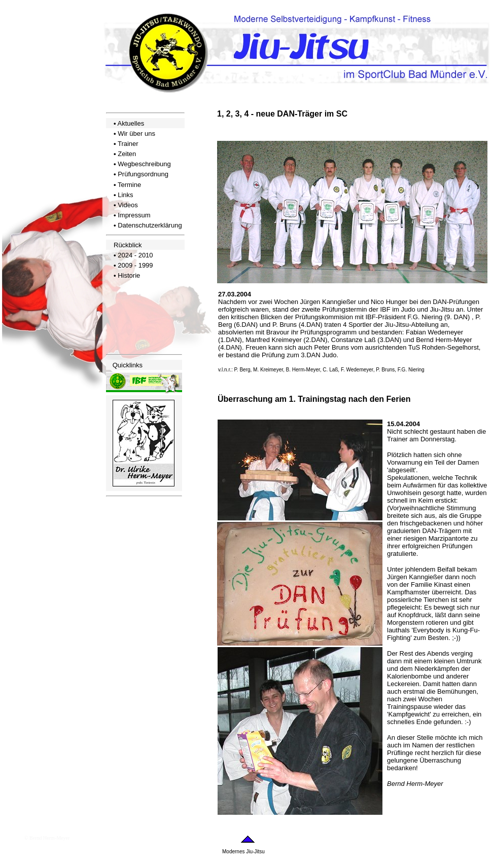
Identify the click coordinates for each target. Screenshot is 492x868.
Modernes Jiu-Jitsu (243, 852)
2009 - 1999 (135, 265)
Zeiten (127, 154)
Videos (128, 205)
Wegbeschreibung (144, 164)
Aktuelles (131, 123)
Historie (129, 275)
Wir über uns (136, 134)
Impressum (134, 215)
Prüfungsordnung (143, 174)
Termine (129, 185)
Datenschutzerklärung (150, 225)
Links (125, 195)
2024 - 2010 (135, 255)
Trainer (128, 144)
